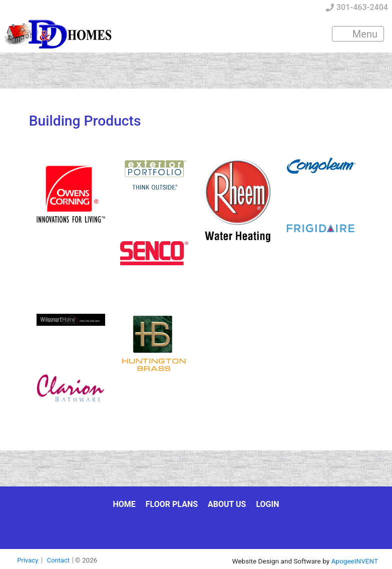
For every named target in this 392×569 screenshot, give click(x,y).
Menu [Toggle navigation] (358, 34)
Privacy (28, 560)
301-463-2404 (357, 7)
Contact (58, 560)
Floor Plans (172, 504)
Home (124, 504)
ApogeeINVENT (355, 561)
